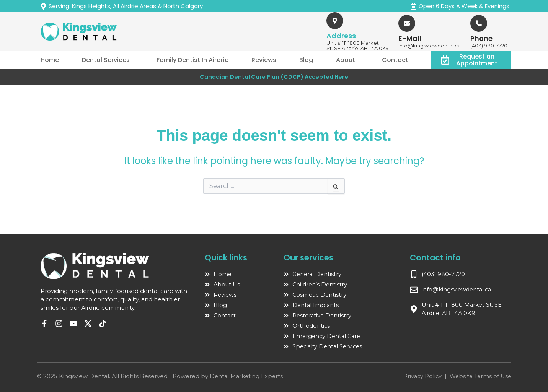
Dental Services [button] (106, 60)
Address (341, 36)
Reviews (264, 60)
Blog (306, 60)
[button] (108, 60)
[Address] (335, 21)
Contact (395, 60)
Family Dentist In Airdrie (192, 60)
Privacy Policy (420, 376)
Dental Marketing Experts (247, 376)
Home (50, 60)
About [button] (346, 60)
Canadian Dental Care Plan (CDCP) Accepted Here (274, 77)
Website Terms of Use (479, 376)
